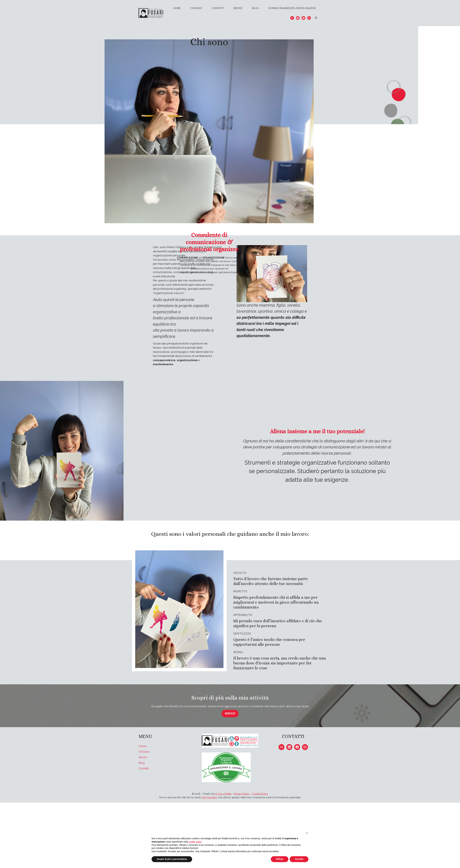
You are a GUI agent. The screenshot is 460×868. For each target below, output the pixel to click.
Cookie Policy (260, 794)
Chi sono (196, 8)
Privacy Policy (242, 794)
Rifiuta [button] (280, 859)
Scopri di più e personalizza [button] (172, 859)
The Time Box (209, 797)
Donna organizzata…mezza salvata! (292, 8)
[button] (307, 833)
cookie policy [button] (195, 842)
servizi (230, 713)
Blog (255, 8)
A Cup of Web (223, 794)
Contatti (218, 8)
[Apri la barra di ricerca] (316, 18)
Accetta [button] (299, 859)
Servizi (238, 8)
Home (177, 8)
